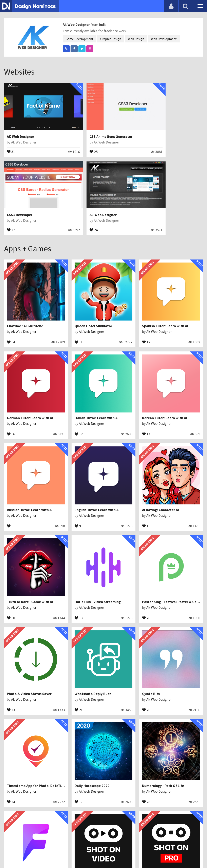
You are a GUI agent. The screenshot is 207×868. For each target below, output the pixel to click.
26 (163, 455)
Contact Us (24, 855)
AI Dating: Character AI (25, 439)
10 (62, 455)
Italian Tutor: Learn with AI (29, 365)
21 (62, 530)
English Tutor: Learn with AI (182, 365)
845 (114, 604)
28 (62, 604)
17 (62, 381)
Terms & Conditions (71, 855)
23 (11, 530)
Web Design (136, 39)
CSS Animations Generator (96, 127)
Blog (9, 855)
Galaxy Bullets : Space (76, 738)
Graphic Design (111, 39)
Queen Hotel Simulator (77, 290)
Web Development (164, 39)
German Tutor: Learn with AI (182, 290)
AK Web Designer (21, 127)
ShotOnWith (17, 738)
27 (146, 142)
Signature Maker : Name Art (182, 738)
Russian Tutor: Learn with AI (131, 365)
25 (79, 142)
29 (113, 753)
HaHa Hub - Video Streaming (132, 439)
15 (11, 455)
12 (113, 306)
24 (11, 211)
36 (163, 604)
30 (113, 679)
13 (113, 455)
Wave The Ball (120, 663)
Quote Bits (117, 514)
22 (62, 753)
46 (62, 679)
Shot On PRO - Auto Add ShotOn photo (38, 663)
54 (11, 753)
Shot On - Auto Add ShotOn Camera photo (143, 738)
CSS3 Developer (155, 127)
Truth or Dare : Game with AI (81, 439)
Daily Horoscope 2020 (25, 588)
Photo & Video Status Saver (29, 514)
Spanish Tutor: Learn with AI (131, 290)
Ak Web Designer (77, 25)
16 (163, 306)
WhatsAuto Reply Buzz (76, 514)
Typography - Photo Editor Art (82, 663)
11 (62, 306)
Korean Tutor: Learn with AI (80, 365)
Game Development (80, 39)
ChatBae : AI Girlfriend (25, 290)
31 (11, 142)
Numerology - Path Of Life (79, 588)
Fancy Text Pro (19, 812)
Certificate (43, 855)
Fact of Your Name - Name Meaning (137, 588)
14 (11, 306)
